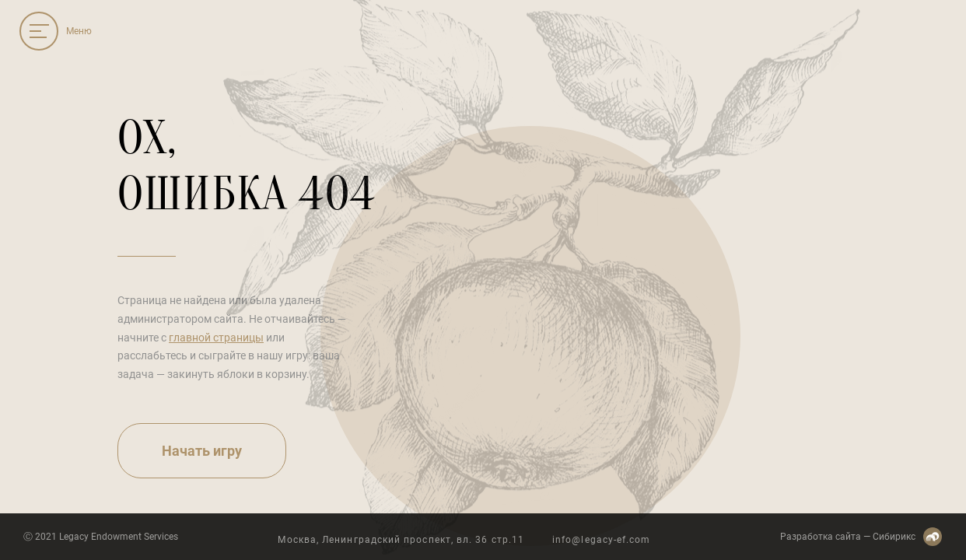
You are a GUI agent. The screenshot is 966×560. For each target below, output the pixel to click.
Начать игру (202, 451)
